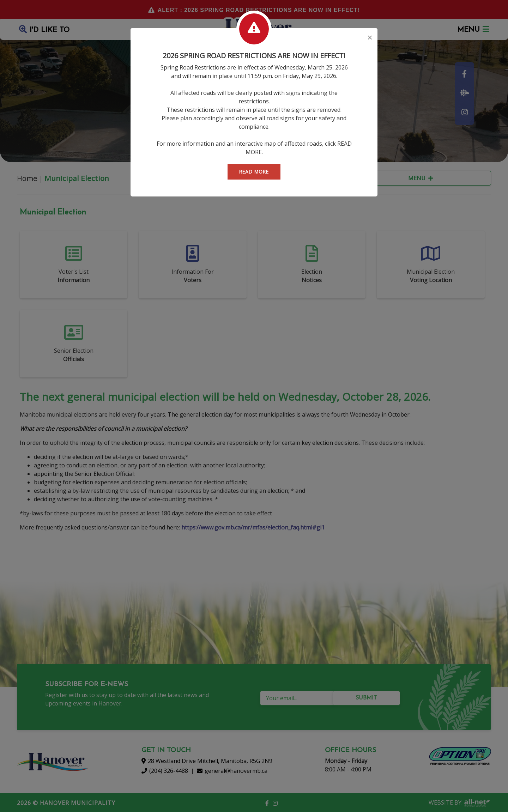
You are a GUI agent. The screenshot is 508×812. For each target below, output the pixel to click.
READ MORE (254, 172)
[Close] (370, 38)
